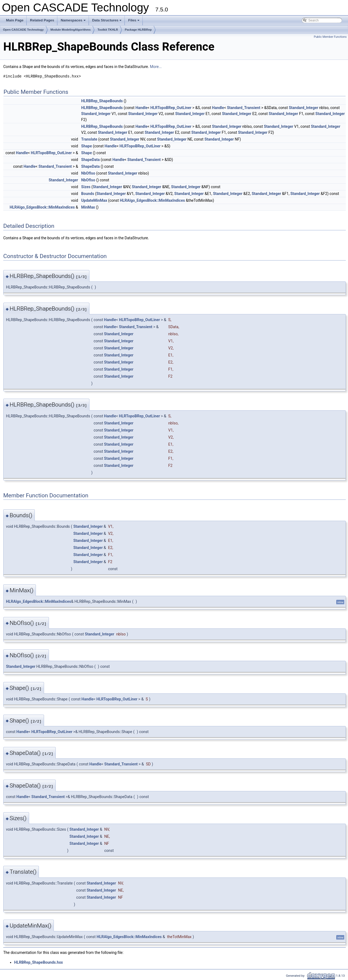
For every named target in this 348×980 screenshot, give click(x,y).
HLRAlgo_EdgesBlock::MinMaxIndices (153, 200)
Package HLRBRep (138, 30)
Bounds (88, 194)
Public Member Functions (330, 37)
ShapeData (91, 160)
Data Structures (107, 22)
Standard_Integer (303, 108)
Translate (89, 139)
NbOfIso (88, 173)
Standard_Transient (244, 108)
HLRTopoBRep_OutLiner (171, 108)
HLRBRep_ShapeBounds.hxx (38, 962)
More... (156, 67)
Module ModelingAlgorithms (71, 30)
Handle (141, 108)
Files (134, 22)
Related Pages (42, 20)
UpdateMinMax (94, 200)
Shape (87, 146)
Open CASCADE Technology (23, 30)
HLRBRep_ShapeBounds (102, 101)
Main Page (15, 20)
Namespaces (74, 22)
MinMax (88, 207)
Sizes (86, 187)
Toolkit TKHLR (108, 30)
